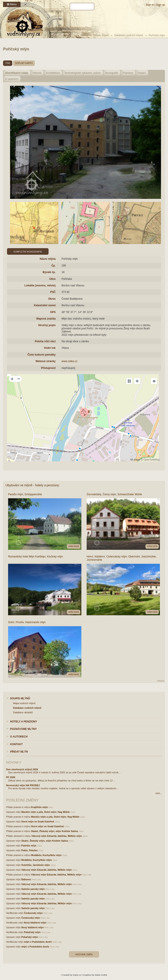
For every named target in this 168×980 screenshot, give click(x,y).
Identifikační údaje (17, 73)
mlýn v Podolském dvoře (38, 942)
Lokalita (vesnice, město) (40, 285)
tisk (8, 63)
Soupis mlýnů (101, 35)
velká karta (73, 546)
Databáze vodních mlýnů (129, 35)
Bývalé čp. (49, 272)
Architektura (53, 73)
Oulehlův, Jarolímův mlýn (36, 865)
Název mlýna (48, 259)
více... (159, 793)
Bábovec (26, 879)
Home (84, 35)
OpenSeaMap (152, 460)
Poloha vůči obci (45, 341)
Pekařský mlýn (32, 932)
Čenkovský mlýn (33, 913)
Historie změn (84, 955)
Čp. (53, 266)
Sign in (150, 5)
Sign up (160, 5)
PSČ (53, 292)
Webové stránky (45, 361)
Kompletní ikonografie (28, 252)
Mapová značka (46, 319)
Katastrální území (45, 305)
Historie (37, 73)
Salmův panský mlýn (33, 889)
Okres (52, 299)
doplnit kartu (24, 63)
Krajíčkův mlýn (39, 807)
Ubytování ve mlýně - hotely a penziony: (33, 485)
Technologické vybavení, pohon (82, 73)
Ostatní (142, 73)
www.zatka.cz (69, 361)
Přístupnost (48, 368)
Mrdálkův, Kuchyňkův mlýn (46, 855)
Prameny (128, 73)
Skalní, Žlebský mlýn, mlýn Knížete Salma (54, 831)
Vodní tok (50, 348)
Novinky (14, 762)
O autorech (12, 79)
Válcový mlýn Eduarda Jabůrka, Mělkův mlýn (57, 836)
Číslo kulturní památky (42, 355)
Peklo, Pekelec (30, 850)
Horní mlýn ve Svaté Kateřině (38, 822)
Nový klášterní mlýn (35, 923)
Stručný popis (47, 325)
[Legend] (154, 381)
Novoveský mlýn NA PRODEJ (23, 785)
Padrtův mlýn (29, 846)
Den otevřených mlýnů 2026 (22, 769)
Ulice (53, 279)
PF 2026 (11, 777)
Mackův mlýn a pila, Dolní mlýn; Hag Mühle (46, 812)
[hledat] (82, 7)
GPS (53, 312)
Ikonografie (112, 73)
